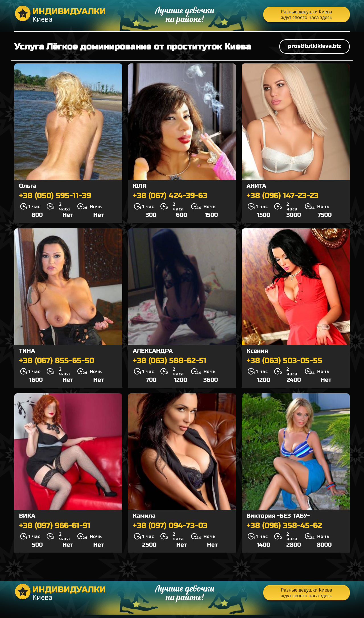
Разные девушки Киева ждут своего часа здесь (307, 15)
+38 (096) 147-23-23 (283, 196)
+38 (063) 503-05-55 (284, 361)
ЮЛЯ (140, 186)
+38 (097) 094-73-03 (170, 526)
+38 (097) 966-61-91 (55, 526)
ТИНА (27, 351)
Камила (144, 516)
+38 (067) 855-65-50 (57, 361)
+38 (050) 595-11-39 (55, 196)
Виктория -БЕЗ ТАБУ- (278, 516)
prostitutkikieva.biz (315, 46)
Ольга (28, 186)
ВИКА (27, 516)
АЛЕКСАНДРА (153, 351)
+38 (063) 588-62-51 (170, 361)
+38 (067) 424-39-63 (170, 196)
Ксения (257, 351)
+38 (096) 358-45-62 (284, 526)
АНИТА (256, 186)
